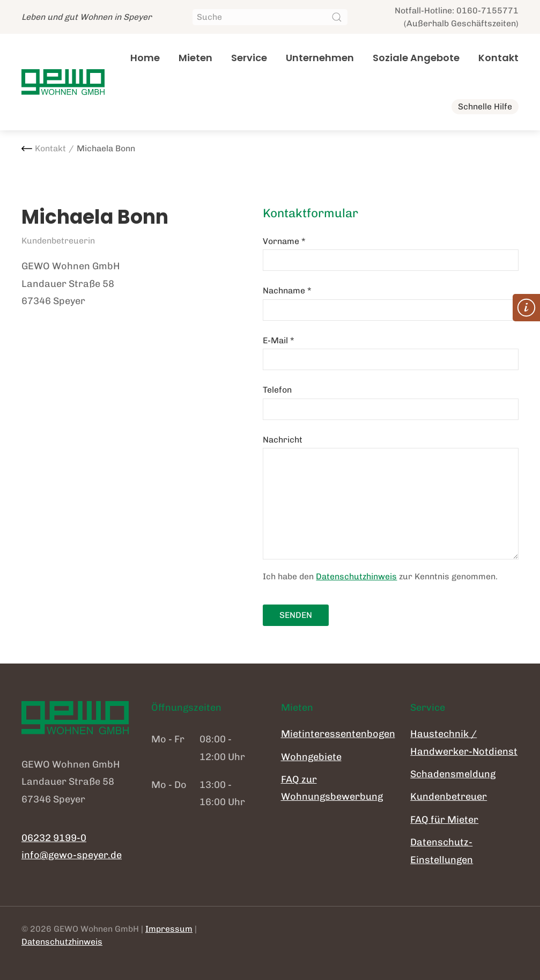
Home (145, 58)
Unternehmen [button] (320, 58)
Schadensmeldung (453, 774)
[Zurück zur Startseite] (63, 82)
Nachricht (283, 440)
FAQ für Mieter (444, 820)
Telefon (277, 390)
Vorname (284, 241)
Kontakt (498, 58)
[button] (526, 308)
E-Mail (279, 340)
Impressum (169, 929)
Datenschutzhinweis (356, 576)
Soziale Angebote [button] (416, 58)
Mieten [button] (195, 58)
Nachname (287, 290)
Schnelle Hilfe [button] (485, 106)
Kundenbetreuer (449, 797)
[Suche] (270, 17)
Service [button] (249, 58)
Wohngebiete (311, 757)
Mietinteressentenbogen (338, 734)
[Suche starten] (337, 17)
